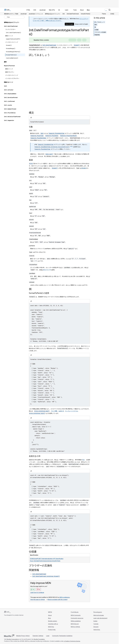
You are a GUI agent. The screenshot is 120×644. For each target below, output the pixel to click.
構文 (96, 25)
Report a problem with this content (58, 600)
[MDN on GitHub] (5, 625)
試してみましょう (100, 22)
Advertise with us (53, 624)
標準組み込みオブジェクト (12, 22)
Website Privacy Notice (23, 636)
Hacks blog (97, 630)
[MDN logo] (7, 612)
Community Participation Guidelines (62, 636)
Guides (95, 621)
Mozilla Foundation (39, 639)
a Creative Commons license (72, 641)
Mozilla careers (53, 621)
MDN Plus (51, 627)
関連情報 (97, 35)
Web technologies (99, 615)
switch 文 (61, 411)
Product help (52, 630)
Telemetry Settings (38, 636)
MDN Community (76, 615)
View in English (69, 24)
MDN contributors (65, 597)
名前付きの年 (35, 456)
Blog (88, 10)
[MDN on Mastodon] (14, 625)
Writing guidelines (76, 621)
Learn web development (100, 618)
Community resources (77, 618)
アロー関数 (54, 411)
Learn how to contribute (37, 593)
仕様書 (96, 30)
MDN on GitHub (75, 627)
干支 (83, 460)
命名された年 (47, 270)
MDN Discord (75, 624)
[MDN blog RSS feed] (16, 625)
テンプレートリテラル (72, 411)
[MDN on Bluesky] (8, 625)
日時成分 (84, 168)
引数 (31, 127)
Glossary (96, 627)
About (50, 615)
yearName (32, 246)
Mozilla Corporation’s (13, 639)
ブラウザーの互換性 (100, 32)
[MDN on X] (11, 625)
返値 (31, 160)
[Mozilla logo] (9, 636)
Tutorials (96, 624)
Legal (48, 636)
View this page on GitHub (38, 600)
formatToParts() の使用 (39, 293)
